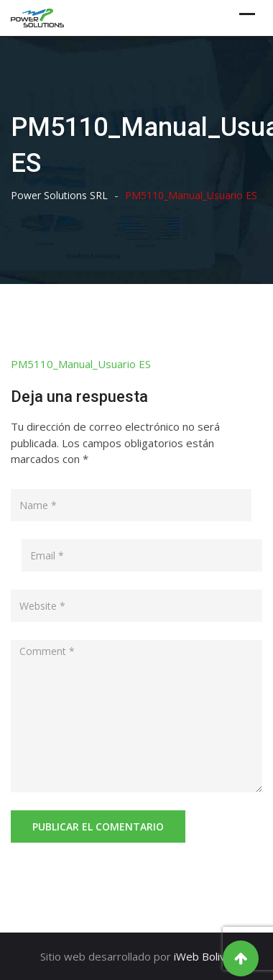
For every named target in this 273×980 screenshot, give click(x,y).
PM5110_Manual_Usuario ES (81, 364)
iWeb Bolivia (204, 956)
